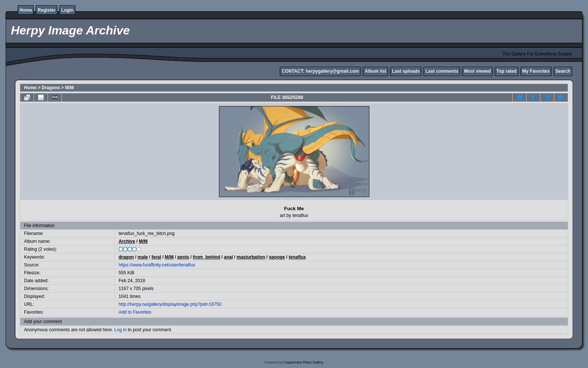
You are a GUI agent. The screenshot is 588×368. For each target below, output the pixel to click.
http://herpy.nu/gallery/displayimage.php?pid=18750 (170, 304)
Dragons (51, 88)
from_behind (206, 257)
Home (26, 10)
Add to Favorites (135, 312)
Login (67, 10)
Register (46, 10)
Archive (127, 241)
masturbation (251, 257)
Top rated (507, 71)
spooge (277, 257)
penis (183, 257)
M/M (69, 88)
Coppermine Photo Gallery (303, 362)
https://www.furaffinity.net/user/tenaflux (157, 265)
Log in (121, 330)
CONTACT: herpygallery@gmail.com (320, 71)
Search (563, 71)
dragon (126, 257)
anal (228, 257)
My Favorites (536, 71)
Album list (375, 71)
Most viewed (477, 71)
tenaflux (297, 257)
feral (156, 257)
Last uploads (406, 71)
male (143, 257)
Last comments (442, 71)
